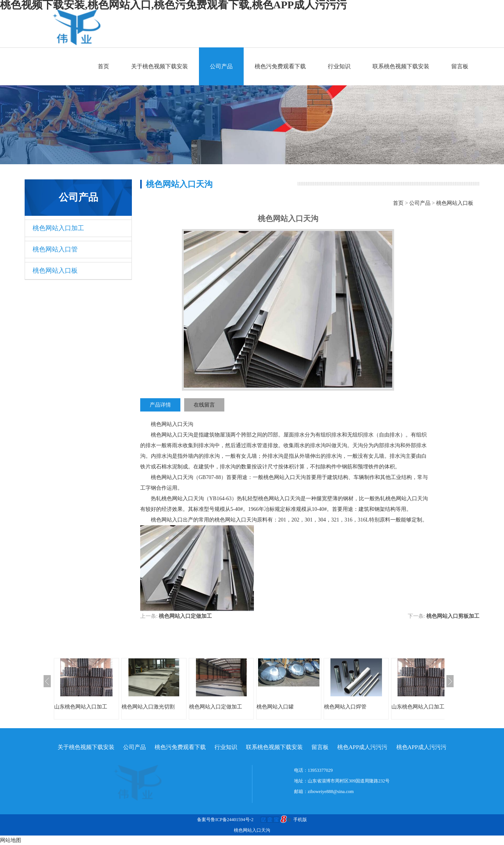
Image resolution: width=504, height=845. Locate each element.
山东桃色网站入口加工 (81, 707)
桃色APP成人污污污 (362, 747)
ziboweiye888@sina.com (331, 792)
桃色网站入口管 (55, 249)
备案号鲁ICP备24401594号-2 (225, 820)
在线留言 (204, 405)
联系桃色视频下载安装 (401, 66)
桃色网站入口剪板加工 (453, 616)
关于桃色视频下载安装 (160, 66)
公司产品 (221, 66)
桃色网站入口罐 (275, 707)
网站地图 (11, 840)
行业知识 (339, 66)
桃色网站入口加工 (58, 228)
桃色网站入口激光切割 (148, 707)
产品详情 (160, 405)
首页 (103, 66)
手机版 (300, 820)
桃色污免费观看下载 (280, 66)
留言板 (460, 66)
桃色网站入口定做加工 (185, 616)
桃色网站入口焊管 (345, 707)
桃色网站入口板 (55, 271)
